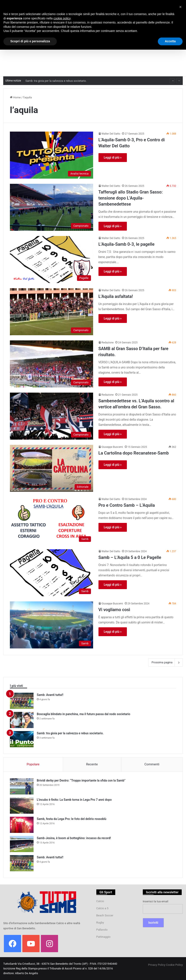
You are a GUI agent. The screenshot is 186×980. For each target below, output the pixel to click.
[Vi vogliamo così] (51, 625)
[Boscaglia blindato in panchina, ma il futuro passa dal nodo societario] (22, 720)
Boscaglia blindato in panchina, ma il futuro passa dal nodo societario (68, 77)
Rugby (100, 923)
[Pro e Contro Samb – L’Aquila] (51, 521)
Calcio (100, 901)
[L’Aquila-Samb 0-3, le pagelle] (51, 260)
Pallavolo (102, 930)
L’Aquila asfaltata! (116, 296)
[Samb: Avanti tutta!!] (22, 701)
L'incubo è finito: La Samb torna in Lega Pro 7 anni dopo (74, 800)
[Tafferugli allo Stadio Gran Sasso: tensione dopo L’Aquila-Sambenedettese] (51, 207)
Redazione (108, 343)
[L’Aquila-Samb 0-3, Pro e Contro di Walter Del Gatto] (51, 155)
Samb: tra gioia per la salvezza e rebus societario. (70, 733)
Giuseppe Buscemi (112, 447)
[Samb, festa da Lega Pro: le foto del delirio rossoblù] (22, 825)
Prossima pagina (165, 662)
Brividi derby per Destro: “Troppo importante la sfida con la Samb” (81, 780)
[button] (180, 7)
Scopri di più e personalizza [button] (30, 41)
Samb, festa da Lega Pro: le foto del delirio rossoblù (71, 819)
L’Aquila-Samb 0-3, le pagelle (127, 244)
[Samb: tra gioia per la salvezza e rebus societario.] (22, 739)
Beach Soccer (105, 915)
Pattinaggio (103, 937)
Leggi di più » (113, 157)
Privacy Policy (157, 965)
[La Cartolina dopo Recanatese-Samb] (51, 468)
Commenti (152, 764)
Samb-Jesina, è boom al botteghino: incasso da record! (74, 838)
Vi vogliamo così (114, 610)
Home (15, 97)
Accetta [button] (170, 41)
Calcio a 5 (102, 908)
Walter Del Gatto (111, 134)
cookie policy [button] (62, 18)
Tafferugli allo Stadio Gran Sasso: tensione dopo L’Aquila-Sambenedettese (131, 198)
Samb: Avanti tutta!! (50, 695)
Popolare (33, 764)
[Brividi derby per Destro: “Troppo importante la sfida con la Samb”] (22, 786)
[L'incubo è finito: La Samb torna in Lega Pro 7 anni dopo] (22, 806)
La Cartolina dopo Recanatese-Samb (134, 453)
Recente (92, 764)
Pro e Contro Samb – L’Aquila (127, 505)
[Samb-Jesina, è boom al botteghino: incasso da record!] (22, 844)
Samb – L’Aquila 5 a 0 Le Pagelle (130, 557)
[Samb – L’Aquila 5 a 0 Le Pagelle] (51, 573)
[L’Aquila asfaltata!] (51, 312)
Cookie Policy (174, 965)
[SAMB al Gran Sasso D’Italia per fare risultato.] (51, 364)
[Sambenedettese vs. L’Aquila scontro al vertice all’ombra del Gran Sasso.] (51, 416)
